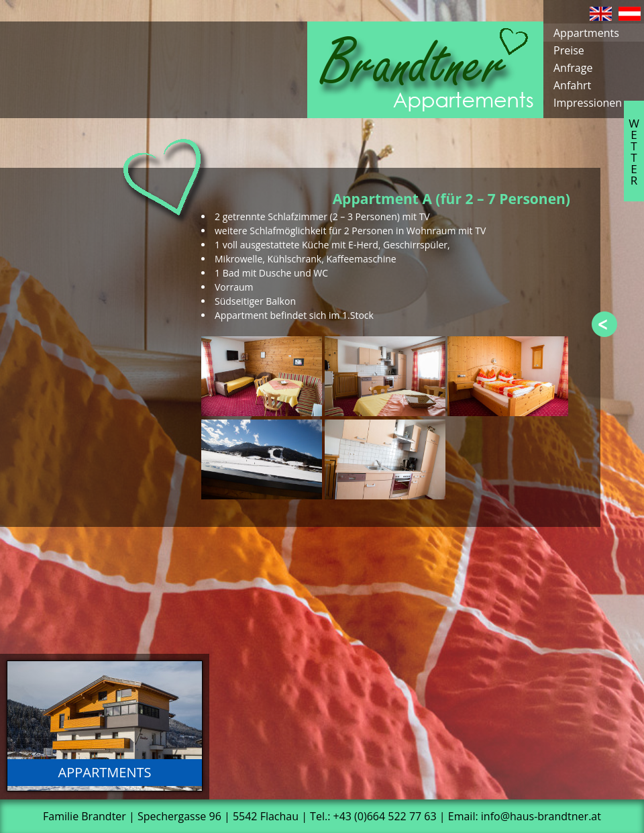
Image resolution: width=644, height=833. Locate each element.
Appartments (586, 33)
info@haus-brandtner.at (541, 816)
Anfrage (573, 68)
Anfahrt (572, 85)
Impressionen (588, 103)
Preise (569, 50)
